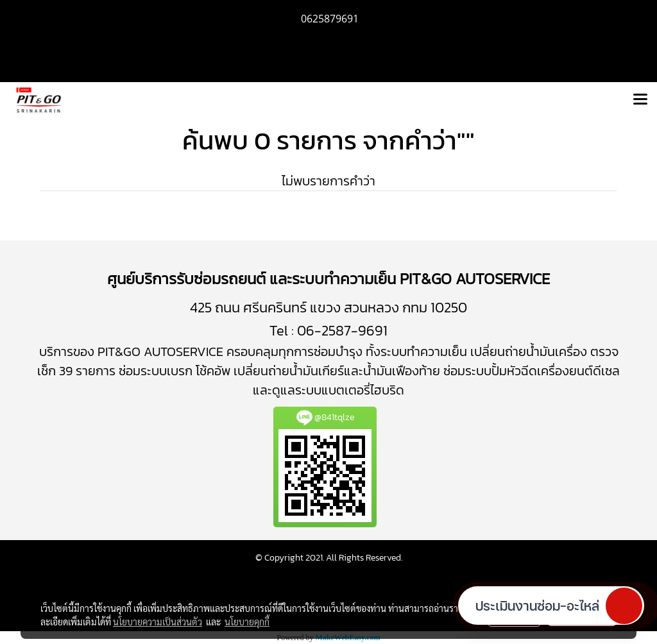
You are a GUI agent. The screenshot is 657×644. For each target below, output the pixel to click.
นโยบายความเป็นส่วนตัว (158, 622)
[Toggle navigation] (640, 100)
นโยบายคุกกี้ (247, 622)
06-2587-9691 (342, 331)
